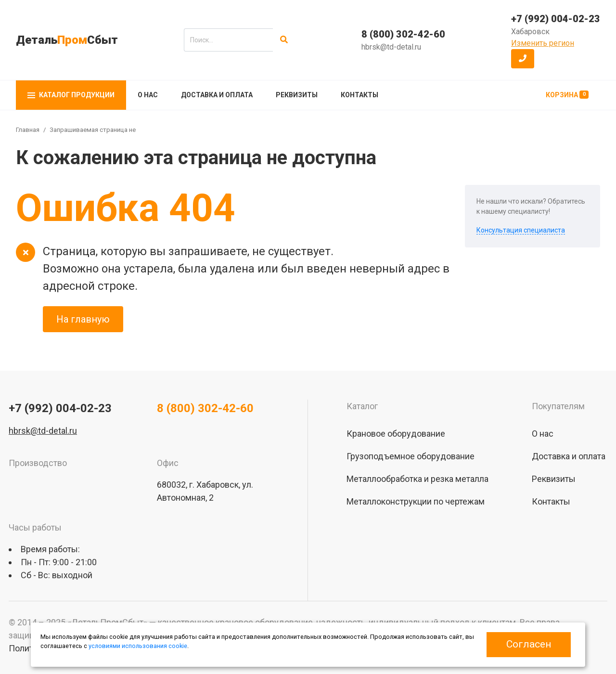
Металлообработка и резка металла (417, 479)
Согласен (529, 644)
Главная (28, 130)
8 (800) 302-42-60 (403, 34)
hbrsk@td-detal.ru (391, 47)
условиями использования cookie (138, 646)
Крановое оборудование (396, 434)
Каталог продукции (71, 95)
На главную (83, 319)
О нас (148, 95)
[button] (523, 59)
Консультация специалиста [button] (521, 230)
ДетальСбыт (67, 40)
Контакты (359, 95)
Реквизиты (297, 95)
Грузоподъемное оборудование (411, 456)
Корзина (567, 95)
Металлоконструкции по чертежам (416, 501)
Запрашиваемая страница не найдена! (106, 130)
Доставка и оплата (217, 95)
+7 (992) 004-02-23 (556, 19)
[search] (228, 40)
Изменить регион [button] (543, 43)
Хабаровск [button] (530, 32)
